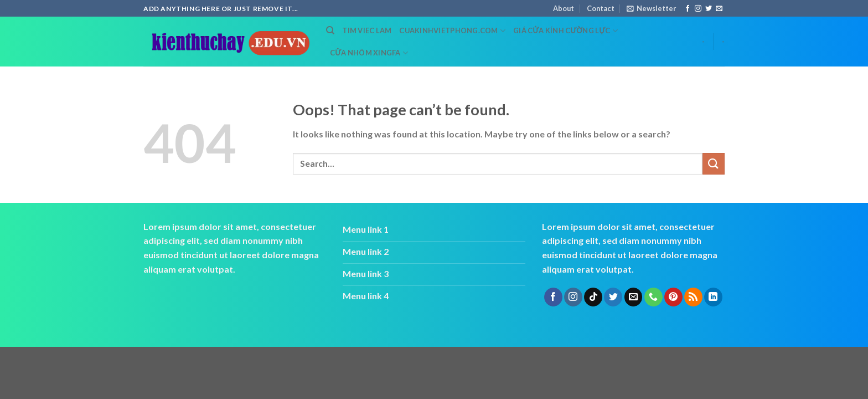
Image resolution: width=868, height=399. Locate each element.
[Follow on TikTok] (593, 297)
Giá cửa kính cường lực (565, 31)
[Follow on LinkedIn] (713, 297)
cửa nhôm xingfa (369, 53)
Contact (601, 8)
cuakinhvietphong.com (452, 31)
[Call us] (653, 297)
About (564, 8)
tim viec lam (367, 30)
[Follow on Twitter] (709, 9)
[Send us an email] (719, 9)
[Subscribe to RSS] (693, 297)
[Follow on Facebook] (688, 9)
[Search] (330, 30)
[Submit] (714, 164)
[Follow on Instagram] (698, 9)
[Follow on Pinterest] (673, 297)
